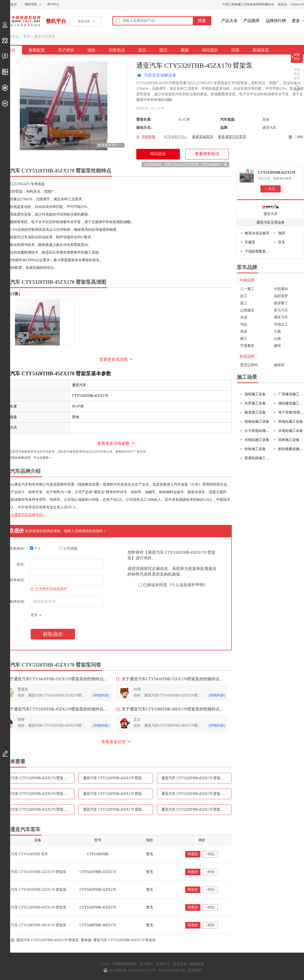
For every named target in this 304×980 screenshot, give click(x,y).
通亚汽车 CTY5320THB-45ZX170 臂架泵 (35, 907)
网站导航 (31, 4)
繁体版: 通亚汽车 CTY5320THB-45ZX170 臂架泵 (118, 940)
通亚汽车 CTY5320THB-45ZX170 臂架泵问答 (196, 809)
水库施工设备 (255, 403)
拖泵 (282, 233)
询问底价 (210, 50)
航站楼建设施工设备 (291, 449)
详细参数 (148, 137)
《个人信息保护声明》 (187, 585)
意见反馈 (180, 964)
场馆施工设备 (255, 394)
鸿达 (244, 324)
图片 (163, 50)
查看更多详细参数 (113, 443)
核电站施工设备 (257, 422)
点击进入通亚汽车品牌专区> (22, 515)
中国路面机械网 (20, 21)
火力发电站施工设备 (258, 431)
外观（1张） (11, 294)
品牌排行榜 (276, 21)
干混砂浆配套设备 (258, 251)
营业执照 (195, 970)
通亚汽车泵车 (45, 37)
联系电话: (17, 580)
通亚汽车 (271, 214)
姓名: (21, 564)
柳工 (244, 339)
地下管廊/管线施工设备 (291, 412)
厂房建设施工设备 (291, 394)
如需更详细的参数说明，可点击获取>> (26, 458)
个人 (36, 548)
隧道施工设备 (255, 412)
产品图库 (252, 21)
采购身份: (17, 549)
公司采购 (68, 548)
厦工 (244, 303)
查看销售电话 (207, 154)
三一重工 (247, 289)
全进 (244, 317)
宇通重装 (247, 346)
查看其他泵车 (203, 137)
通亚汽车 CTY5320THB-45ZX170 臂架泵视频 (39, 809)
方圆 (277, 332)
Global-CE (297, 4)
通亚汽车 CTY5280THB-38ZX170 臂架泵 (35, 925)
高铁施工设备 (289, 440)
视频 (185, 50)
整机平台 (56, 21)
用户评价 (66, 50)
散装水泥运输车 (257, 233)
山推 (277, 339)
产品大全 (230, 21)
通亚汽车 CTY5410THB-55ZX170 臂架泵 (35, 872)
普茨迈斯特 (249, 365)
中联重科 (281, 289)
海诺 (244, 332)
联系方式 (163, 964)
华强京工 (281, 324)
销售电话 (117, 50)
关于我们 (146, 964)
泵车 (27, 37)
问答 (235, 50)
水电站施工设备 (291, 431)
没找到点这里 (297, 74)
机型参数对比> (176, 137)
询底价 (193, 854)
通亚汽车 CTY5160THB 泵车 (26, 854)
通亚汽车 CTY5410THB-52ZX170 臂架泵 (35, 890)
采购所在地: (15, 602)
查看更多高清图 (113, 359)
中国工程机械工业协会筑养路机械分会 (248, 4)
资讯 (142, 50)
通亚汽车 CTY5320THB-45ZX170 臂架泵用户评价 (118, 778)
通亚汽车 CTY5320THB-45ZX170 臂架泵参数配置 (39, 778)
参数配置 (37, 50)
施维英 (279, 365)
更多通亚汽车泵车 (232, 137)
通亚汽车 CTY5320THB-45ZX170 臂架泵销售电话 (39, 794)
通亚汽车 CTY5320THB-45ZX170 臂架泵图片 (196, 794)
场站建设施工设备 (291, 403)
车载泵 (250, 242)
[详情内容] (101, 695)
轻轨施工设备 (255, 449)
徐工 (244, 296)
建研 (277, 346)
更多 (296, 21)
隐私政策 (197, 964)
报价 (91, 50)
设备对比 (297, 57)
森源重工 (281, 303)
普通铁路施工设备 (258, 458)
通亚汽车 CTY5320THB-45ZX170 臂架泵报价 (196, 778)
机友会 (282, 4)
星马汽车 (281, 310)
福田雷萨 (281, 296)
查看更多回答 (113, 742)
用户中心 (53, 4)
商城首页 (261, 50)
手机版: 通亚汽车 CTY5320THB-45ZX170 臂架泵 (41, 940)
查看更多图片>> (110, 145)
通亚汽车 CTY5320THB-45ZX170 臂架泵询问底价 (118, 809)
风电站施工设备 (291, 422)
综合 (11, 50)
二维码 (299, 137)
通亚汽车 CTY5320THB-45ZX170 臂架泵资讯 (118, 794)
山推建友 (247, 310)
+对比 (210, 854)
